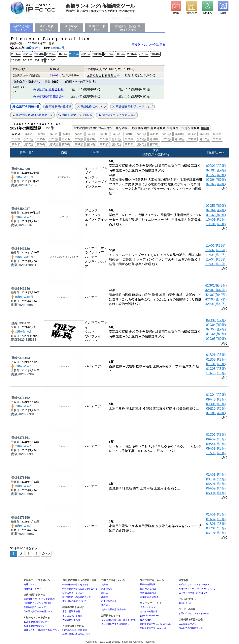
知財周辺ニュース (32, 589)
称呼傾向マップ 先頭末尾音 (117, 115)
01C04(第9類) (216, 395)
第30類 (179, 139)
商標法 (104, 597)
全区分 (16, 134)
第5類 (79, 134)
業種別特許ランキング (35, 607)
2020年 (85, 54)
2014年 (155, 54)
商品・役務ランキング (47, 28)
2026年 (16, 54)
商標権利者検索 (72, 28)
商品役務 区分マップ (92, 107)
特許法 (104, 584)
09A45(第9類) (216, 399)
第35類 (29, 144)
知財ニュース (30, 584)
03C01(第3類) (216, 528)
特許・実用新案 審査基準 (114, 609)
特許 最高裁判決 (148, 589)
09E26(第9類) (216, 409)
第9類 (129, 134)
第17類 (16, 139)
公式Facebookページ (150, 616)
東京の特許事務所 (71, 611)
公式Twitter (145, 620)
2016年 (132, 54)
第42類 (117, 144)
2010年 (51, 60)
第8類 (117, 134)
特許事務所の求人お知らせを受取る (80, 589)
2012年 (27, 60)
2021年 (116, 18)
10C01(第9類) (216, 224)
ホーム (21, 18)
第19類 (41, 139)
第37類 (54, 144)
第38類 (66, 144)
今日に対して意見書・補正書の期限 (119, 620)
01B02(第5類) (216, 360)
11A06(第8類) (216, 453)
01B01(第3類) (216, 524)
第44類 (142, 144)
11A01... (56, 75)
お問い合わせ (185, 603)
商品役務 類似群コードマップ (132, 107)
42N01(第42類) (216, 290)
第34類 (16, 144)
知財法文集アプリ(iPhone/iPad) (155, 624)
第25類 (117, 139)
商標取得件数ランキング (22, 28)
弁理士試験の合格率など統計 (77, 634)
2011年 (39, 60)
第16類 (217, 134)
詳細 (205, 128)
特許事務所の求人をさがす (76, 584)
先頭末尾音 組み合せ (51, 96)
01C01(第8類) (216, 435)
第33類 (217, 139)
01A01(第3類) (216, 514)
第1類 (29, 134)
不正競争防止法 (109, 601)
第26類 (129, 139)
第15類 (204, 134)
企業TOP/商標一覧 (26, 107)
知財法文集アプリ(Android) (153, 628)
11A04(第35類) (216, 259)
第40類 (91, 144)
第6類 (91, 134)
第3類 (54, 134)
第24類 (104, 139)
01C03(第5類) (216, 369)
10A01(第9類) (216, 220)
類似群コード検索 (97, 28)
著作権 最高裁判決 (149, 597)
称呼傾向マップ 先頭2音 (75, 115)
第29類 (167, 139)
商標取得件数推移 (58, 107)
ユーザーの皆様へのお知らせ (193, 593)
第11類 (154, 134)
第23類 (91, 139)
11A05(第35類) (216, 264)
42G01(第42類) (216, 285)
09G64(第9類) (216, 180)
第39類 (79, 144)
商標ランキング (39, 18)
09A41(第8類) (216, 444)
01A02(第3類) (216, 519)
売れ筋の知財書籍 (149, 611)
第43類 (129, 144)
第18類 (29, 139)
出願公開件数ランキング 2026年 (40, 599)
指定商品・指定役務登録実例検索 (128, 28)
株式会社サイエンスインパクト (194, 584)
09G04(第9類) (216, 170)
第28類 (154, 139)
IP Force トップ (148, 607)
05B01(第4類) (216, 493)
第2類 (41, 134)
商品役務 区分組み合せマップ (32, 115)
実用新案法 (107, 589)
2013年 (16, 60)
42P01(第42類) (216, 304)
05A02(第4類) (216, 488)
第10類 (142, 134)
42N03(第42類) (216, 299)
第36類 (41, 144)
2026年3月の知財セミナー (37, 626)
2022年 (62, 54)
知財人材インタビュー (73, 593)
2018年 (109, 54)
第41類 (104, 144)
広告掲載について (188, 624)
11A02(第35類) (216, 250)
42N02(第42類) (216, 295)
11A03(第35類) (216, 255)
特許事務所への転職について (77, 597)
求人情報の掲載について (74, 601)
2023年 (51, 54)
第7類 (104, 134)
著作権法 (106, 605)
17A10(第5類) (216, 373)
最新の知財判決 (148, 584)
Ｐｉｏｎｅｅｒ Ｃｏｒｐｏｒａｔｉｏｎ (80, 18)
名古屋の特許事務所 (72, 616)
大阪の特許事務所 (71, 620)
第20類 (54, 139)
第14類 (192, 134)
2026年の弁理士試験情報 (75, 630)
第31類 (192, 139)
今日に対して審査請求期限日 (115, 624)
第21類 (66, 139)
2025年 (27, 54)
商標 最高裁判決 (148, 593)
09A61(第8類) (216, 448)
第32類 (204, 139)
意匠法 (104, 593)
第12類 (167, 134)
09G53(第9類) (216, 175)
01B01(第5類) (216, 355)
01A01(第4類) (216, 475)
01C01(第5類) (216, 364)
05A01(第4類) (216, 484)
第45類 (154, 144)
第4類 (66, 134)
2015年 (144, 54)
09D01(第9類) (216, 166)
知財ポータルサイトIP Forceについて (197, 589)
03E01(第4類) (216, 479)
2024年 (39, 54)
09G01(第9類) (216, 413)
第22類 (79, 139)
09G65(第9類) (216, 184)
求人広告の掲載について (191, 628)
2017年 (120, 54)
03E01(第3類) (216, 533)
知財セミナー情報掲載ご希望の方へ (41, 630)
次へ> (46, 554)
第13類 (179, 134)
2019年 (97, 54)
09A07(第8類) (216, 439)
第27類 (142, 139)
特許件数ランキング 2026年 (37, 603)
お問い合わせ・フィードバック (194, 613)
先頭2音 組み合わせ (50, 89)
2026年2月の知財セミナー (37, 622)
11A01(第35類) (216, 246)
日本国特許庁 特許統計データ (38, 611)
